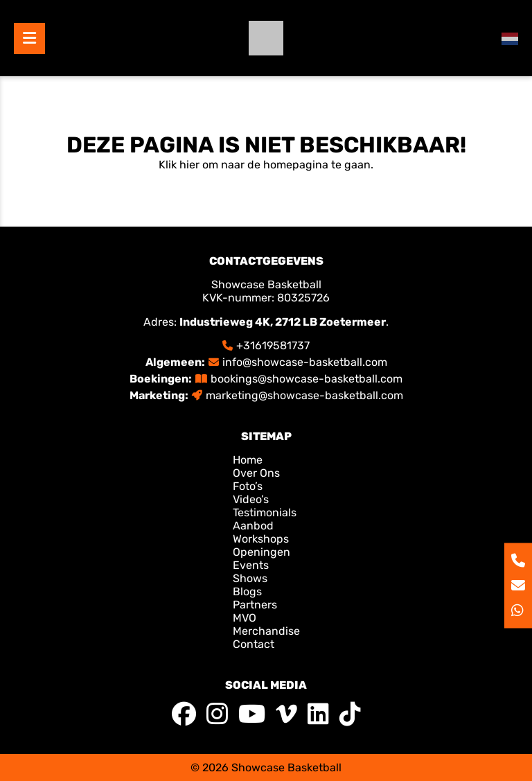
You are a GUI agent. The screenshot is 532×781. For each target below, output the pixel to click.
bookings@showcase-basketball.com (307, 379)
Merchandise (266, 631)
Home (249, 460)
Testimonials (265, 512)
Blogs (247, 591)
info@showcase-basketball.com (305, 362)
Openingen (261, 552)
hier (189, 165)
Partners (255, 605)
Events (251, 565)
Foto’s (248, 486)
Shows (250, 578)
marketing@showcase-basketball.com (304, 395)
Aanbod (253, 526)
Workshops (261, 539)
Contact (254, 644)
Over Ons (256, 473)
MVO (245, 618)
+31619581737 (273, 345)
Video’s (251, 499)
